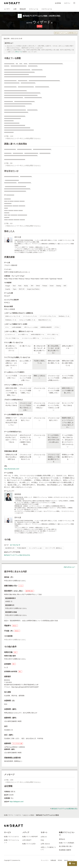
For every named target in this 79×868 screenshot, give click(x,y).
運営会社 (62, 839)
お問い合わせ (45, 844)
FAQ (42, 840)
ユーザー (7, 9)
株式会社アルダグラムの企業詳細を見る (66, 33)
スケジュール (34, 9)
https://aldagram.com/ (17, 802)
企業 (15, 9)
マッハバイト (45, 860)
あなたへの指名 (29, 815)
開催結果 (23, 9)
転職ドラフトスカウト (12, 837)
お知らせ (44, 837)
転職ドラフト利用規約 (67, 843)
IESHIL (60, 860)
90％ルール (19, 52)
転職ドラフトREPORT (30, 837)
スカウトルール (47, 9)
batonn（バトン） (70, 860)
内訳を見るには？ (70, 567)
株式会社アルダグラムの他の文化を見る (17, 555)
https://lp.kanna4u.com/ (12, 469)
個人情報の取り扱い (66, 846)
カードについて (15, 545)
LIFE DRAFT (27, 840)
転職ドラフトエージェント (12, 841)
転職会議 (53, 860)
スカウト (18, 815)
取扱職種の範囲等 (65, 850)
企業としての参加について (48, 848)
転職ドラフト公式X (29, 844)
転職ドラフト (9, 815)
